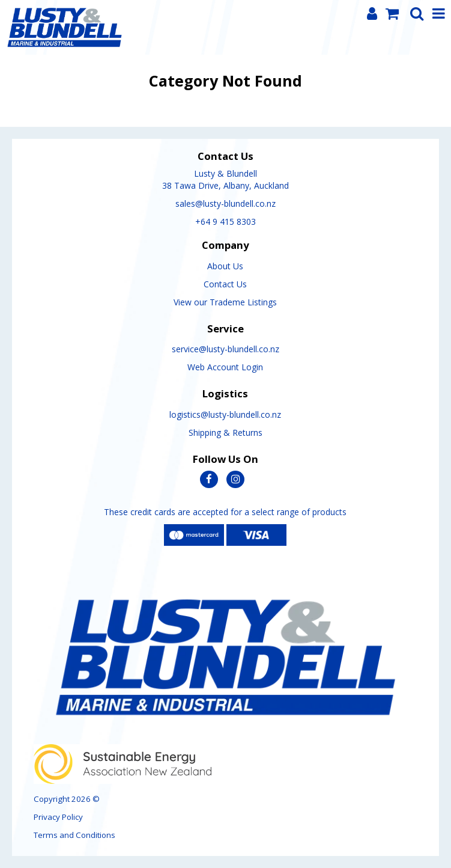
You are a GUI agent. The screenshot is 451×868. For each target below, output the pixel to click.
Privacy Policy (58, 817)
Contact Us (225, 284)
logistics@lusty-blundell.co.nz (225, 414)
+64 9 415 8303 (225, 222)
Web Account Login (225, 367)
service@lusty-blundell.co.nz (225, 349)
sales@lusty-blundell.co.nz (225, 203)
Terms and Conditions (74, 835)
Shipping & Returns (225, 432)
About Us (225, 266)
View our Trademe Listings (225, 302)
